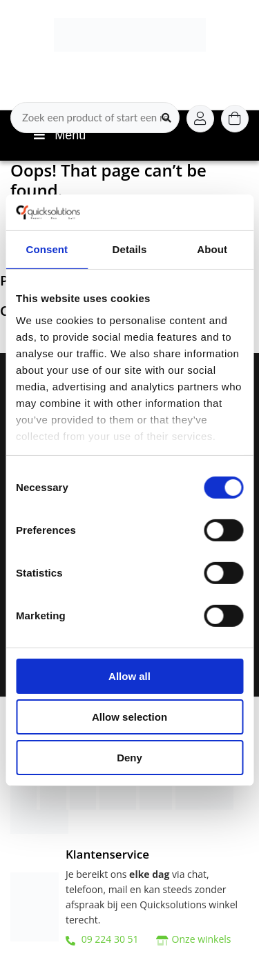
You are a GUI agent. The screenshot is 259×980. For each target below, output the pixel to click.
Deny (129, 757)
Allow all (129, 676)
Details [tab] (130, 249)
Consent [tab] (47, 249)
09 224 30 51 (102, 939)
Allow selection (129, 717)
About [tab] (212, 249)
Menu (58, 135)
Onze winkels (202, 939)
